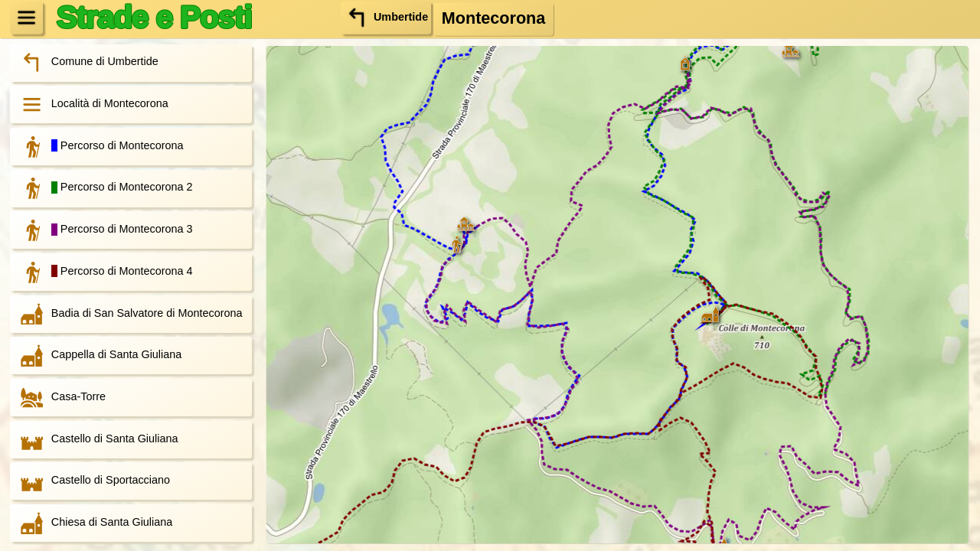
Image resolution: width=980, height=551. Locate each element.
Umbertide (386, 17)
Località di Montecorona (90, 104)
